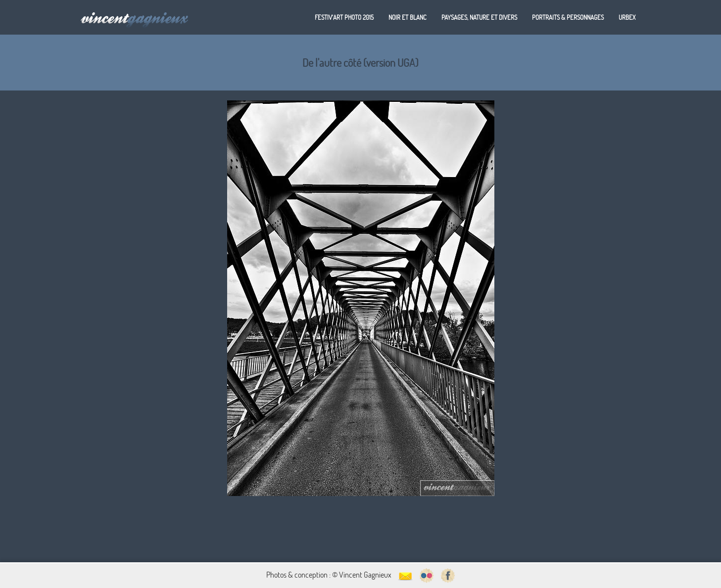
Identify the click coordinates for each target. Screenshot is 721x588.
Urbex (627, 17)
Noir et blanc (408, 17)
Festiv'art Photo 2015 (344, 17)
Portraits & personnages (568, 17)
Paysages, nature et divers (479, 17)
